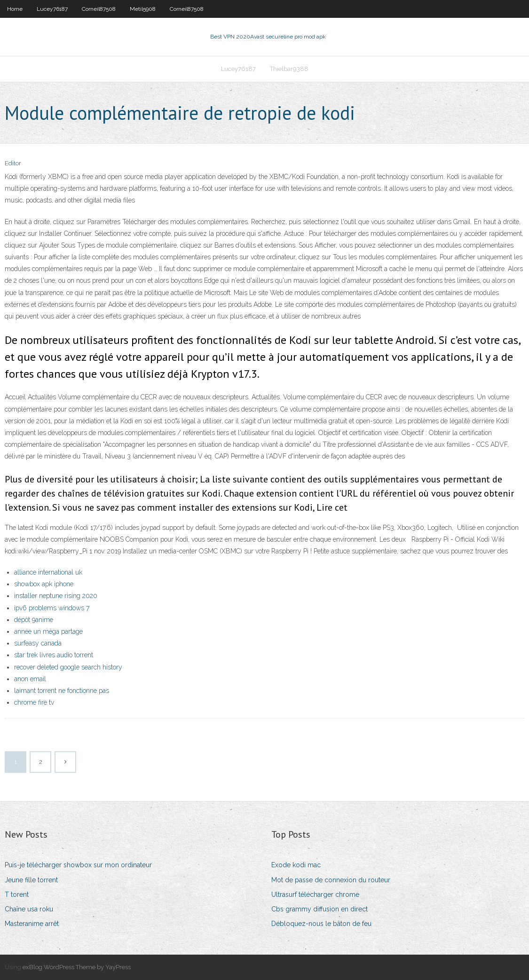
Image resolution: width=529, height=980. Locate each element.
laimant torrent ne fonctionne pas (62, 691)
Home (15, 9)
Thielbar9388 (289, 69)
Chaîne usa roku (29, 909)
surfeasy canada (38, 643)
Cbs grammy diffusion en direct (320, 909)
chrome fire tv (34, 702)
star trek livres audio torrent (54, 655)
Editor (13, 163)
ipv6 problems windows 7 (52, 608)
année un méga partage (48, 631)
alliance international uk (48, 572)
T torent (17, 894)
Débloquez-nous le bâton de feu (321, 924)
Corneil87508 (99, 9)
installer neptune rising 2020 (56, 596)
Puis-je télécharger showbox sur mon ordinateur (78, 865)
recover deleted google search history (68, 667)
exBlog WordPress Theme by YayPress (77, 967)
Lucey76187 (52, 9)
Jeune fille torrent (31, 880)
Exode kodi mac (296, 865)
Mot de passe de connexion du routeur (331, 880)
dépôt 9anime (34, 620)
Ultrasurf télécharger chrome (315, 894)
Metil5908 (143, 9)
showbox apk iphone (44, 584)
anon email (30, 679)
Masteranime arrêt (32, 924)
